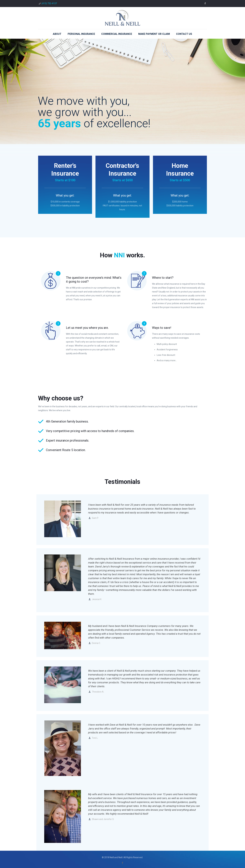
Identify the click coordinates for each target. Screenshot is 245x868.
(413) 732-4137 (49, 3)
